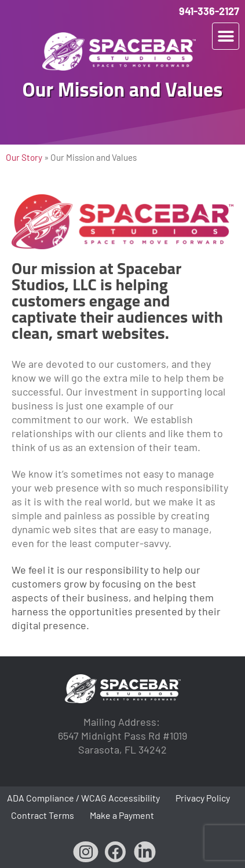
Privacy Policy (203, 798)
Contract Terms (43, 815)
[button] (226, 36)
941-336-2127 (209, 11)
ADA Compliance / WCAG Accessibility (83, 798)
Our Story (24, 157)
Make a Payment (122, 815)
